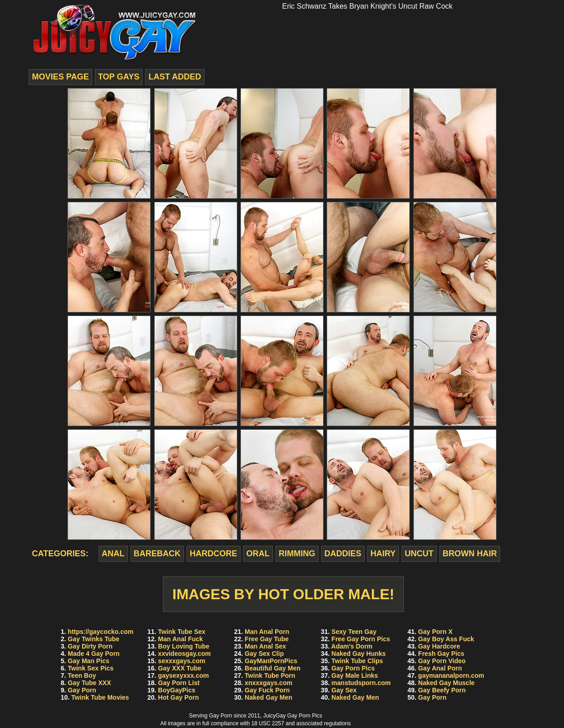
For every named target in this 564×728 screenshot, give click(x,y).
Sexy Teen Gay (354, 632)
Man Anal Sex (265, 646)
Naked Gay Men (268, 697)
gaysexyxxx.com (183, 675)
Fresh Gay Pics (441, 654)
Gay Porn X (435, 632)
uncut (419, 554)
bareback (157, 554)
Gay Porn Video (442, 661)
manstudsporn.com (361, 683)
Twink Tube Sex (182, 632)
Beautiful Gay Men (272, 668)
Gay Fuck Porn (267, 690)
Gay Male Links (355, 675)
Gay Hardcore (439, 646)
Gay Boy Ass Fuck (446, 639)
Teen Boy (82, 675)
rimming (297, 554)
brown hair (470, 554)
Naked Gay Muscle (446, 683)
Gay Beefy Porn (442, 690)
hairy (383, 554)
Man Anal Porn (267, 632)
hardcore (214, 554)
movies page (60, 77)
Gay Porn (82, 690)
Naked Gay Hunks (358, 654)
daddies (343, 554)
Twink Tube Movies (100, 697)
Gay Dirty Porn (90, 646)
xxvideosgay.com (184, 654)
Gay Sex (344, 690)
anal (113, 554)
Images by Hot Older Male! (284, 594)
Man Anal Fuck (180, 639)
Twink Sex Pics (91, 668)
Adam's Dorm (352, 646)
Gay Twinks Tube (94, 639)
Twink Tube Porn (270, 675)
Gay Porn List (179, 683)
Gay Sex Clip (264, 654)
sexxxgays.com (182, 661)
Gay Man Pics (89, 661)
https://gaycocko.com (101, 632)
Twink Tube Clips (357, 661)
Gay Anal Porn (440, 668)
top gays (119, 77)
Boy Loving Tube (184, 646)
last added (175, 77)
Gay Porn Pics (353, 668)
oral (258, 554)
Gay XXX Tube (180, 668)
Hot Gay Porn (178, 697)
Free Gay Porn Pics (360, 639)
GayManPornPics (271, 661)
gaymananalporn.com (451, 675)
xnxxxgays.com (268, 683)
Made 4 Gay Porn (94, 654)
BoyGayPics (177, 690)
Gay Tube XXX (90, 683)
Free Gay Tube (266, 639)
